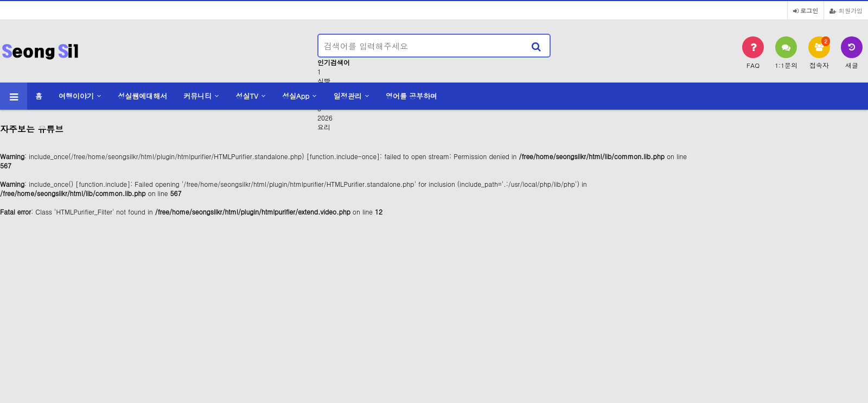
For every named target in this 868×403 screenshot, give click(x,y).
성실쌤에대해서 (142, 96)
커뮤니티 (197, 96)
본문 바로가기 (0, 0)
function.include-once (343, 156)
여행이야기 (76, 96)
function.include (103, 184)
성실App (296, 96)
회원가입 (846, 10)
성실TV (247, 96)
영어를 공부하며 (411, 96)
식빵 (324, 81)
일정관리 (348, 96)
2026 (325, 118)
